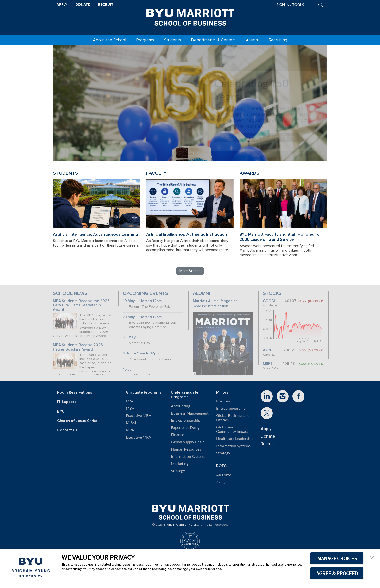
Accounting (180, 406)
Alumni (252, 40)
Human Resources (186, 449)
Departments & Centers (213, 40)
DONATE (83, 4)
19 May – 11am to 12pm (142, 301)
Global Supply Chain (188, 442)
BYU (61, 412)
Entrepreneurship (186, 420)
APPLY (62, 4)
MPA (130, 430)
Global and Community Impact (232, 429)
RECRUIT (106, 4)
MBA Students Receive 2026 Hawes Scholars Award (78, 347)
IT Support (67, 402)
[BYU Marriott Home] (190, 16)
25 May (129, 337)
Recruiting (278, 40)
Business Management (190, 413)
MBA (130, 408)
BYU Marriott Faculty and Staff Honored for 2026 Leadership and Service (280, 237)
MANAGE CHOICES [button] (337, 558)
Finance (177, 435)
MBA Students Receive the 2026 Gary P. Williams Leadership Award (81, 305)
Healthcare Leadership (235, 439)
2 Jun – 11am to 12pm (141, 353)
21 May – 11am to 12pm (142, 317)
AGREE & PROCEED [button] (337, 573)
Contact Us (67, 430)
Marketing (180, 464)
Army (221, 482)
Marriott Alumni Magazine (215, 301)
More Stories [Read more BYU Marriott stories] (190, 271)
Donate (268, 436)
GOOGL (269, 301)
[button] (372, 557)
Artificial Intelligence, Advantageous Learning (95, 234)
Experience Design (186, 427)
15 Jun (128, 369)
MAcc (131, 401)
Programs (145, 40)
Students (172, 40)
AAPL (267, 350)
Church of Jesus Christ (77, 421)
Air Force (224, 475)
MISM (131, 423)
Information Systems (188, 456)
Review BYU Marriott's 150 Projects (256, 138)
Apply (266, 429)
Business (224, 401)
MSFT (268, 364)
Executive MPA (138, 437)
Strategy (178, 471)
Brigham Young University (181, 525)
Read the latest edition (210, 306)
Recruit (267, 444)
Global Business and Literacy (233, 418)
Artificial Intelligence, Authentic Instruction (187, 234)
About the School (109, 40)
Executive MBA (139, 415)
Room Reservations (75, 393)
